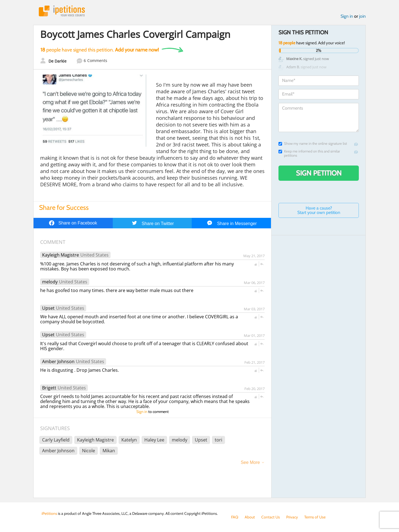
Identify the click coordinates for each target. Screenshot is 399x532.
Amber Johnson (58, 361)
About (250, 517)
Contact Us (271, 517)
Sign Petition (319, 173)
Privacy (292, 517)
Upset (48, 308)
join (362, 16)
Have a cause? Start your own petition (319, 210)
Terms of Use (315, 517)
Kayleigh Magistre (61, 255)
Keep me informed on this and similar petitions (309, 153)
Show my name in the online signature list (313, 144)
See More (250, 462)
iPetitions (62, 11)
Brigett (49, 388)
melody (50, 282)
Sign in (347, 16)
